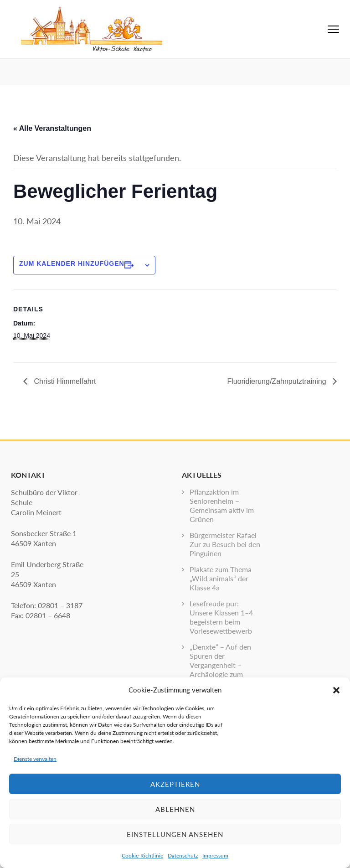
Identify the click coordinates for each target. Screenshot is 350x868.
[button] (336, 690)
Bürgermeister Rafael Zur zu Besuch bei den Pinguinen (225, 544)
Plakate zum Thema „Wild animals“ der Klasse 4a (221, 578)
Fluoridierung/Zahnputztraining (278, 381)
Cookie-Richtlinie (142, 855)
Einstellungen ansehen (175, 834)
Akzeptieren (175, 784)
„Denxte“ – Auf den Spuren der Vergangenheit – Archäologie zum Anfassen (220, 665)
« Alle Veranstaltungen (52, 128)
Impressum (215, 855)
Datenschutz (183, 855)
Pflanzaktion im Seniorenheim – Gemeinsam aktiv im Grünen (222, 505)
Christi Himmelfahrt (64, 381)
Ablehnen (175, 809)
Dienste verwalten (35, 759)
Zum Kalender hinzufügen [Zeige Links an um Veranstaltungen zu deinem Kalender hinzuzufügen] (72, 263)
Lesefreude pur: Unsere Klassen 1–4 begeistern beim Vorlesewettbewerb (221, 617)
